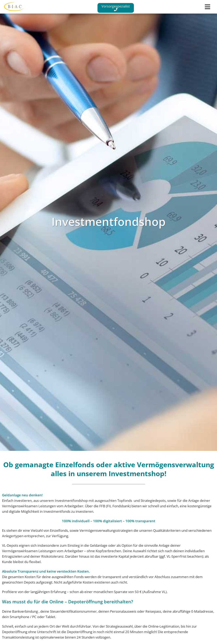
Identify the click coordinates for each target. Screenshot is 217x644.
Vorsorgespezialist (116, 8)
